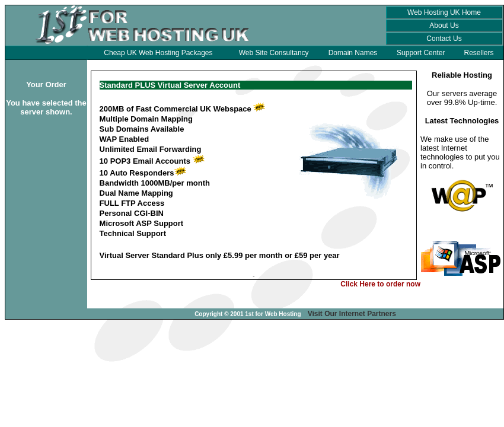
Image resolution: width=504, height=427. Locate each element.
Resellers (479, 53)
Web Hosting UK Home (444, 12)
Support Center (421, 53)
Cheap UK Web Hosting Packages (158, 53)
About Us (444, 26)
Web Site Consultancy (274, 53)
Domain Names (353, 53)
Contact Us (444, 39)
